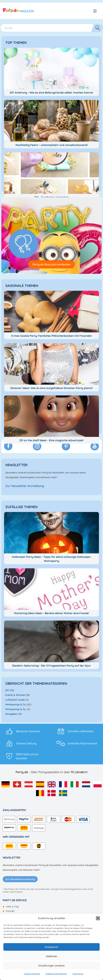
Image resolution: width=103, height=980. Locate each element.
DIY (7, 690)
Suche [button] (94, 28)
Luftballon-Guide (15, 700)
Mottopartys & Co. (16, 704)
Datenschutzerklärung (56, 974)
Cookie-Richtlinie (32, 974)
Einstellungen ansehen (52, 966)
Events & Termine (15, 695)
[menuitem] (6, 784)
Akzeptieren (51, 947)
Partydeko (11, 714)
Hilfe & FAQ (12, 907)
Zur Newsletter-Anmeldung (25, 486)
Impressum (78, 974)
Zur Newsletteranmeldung (20, 879)
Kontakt (10, 911)
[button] (98, 918)
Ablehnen (52, 956)
